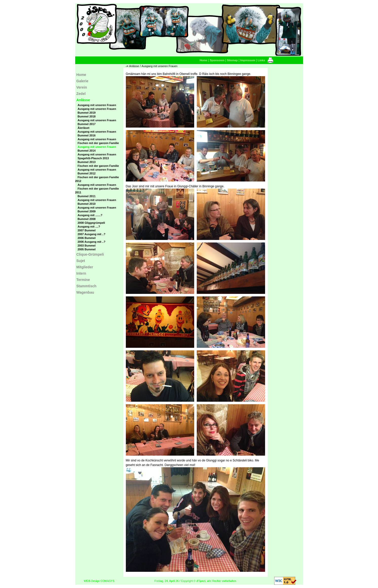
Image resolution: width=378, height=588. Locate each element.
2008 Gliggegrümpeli (91, 223)
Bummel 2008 (87, 219)
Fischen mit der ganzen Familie (98, 143)
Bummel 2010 (87, 204)
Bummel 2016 (87, 135)
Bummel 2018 (87, 116)
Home (203, 60)
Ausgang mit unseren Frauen (160, 66)
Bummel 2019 (87, 113)
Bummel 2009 (87, 211)
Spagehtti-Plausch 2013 (93, 158)
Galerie (82, 81)
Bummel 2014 (87, 151)
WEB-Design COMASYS (99, 581)
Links (261, 60)
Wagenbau (85, 292)
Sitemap (232, 60)
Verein (82, 87)
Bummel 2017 (87, 124)
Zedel (81, 94)
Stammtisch (86, 286)
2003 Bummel (87, 246)
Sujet (81, 261)
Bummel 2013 (87, 162)
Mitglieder (85, 267)
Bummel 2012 (87, 173)
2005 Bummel (87, 249)
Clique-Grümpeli (90, 254)
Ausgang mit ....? (89, 227)
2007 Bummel (87, 230)
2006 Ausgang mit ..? (92, 242)
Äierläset (84, 128)
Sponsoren (217, 60)
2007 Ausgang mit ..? (92, 234)
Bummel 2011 (87, 196)
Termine (83, 280)
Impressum (248, 60)
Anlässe (134, 66)
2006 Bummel (87, 238)
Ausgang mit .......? (90, 215)
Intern (81, 273)
